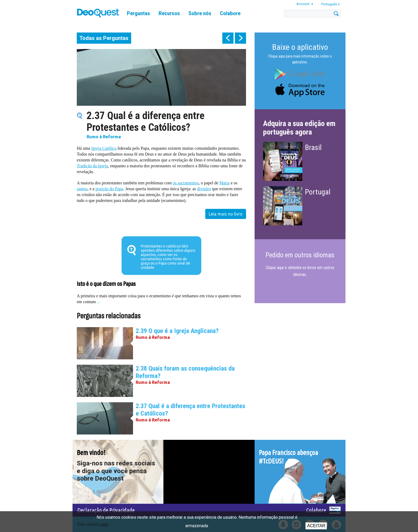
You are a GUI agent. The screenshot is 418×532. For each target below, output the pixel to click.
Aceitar (316, 526)
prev (228, 38)
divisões (204, 189)
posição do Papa (109, 189)
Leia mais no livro (226, 214)
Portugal (318, 192)
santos (82, 189)
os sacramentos (186, 183)
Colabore (230, 13)
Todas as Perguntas (104, 38)
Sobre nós (200, 13)
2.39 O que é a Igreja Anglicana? (177, 331)
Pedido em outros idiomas (300, 255)
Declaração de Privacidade (106, 510)
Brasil (313, 147)
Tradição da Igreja (92, 166)
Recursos (169, 13)
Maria (224, 183)
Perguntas (138, 13)
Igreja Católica (104, 148)
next (240, 38)
